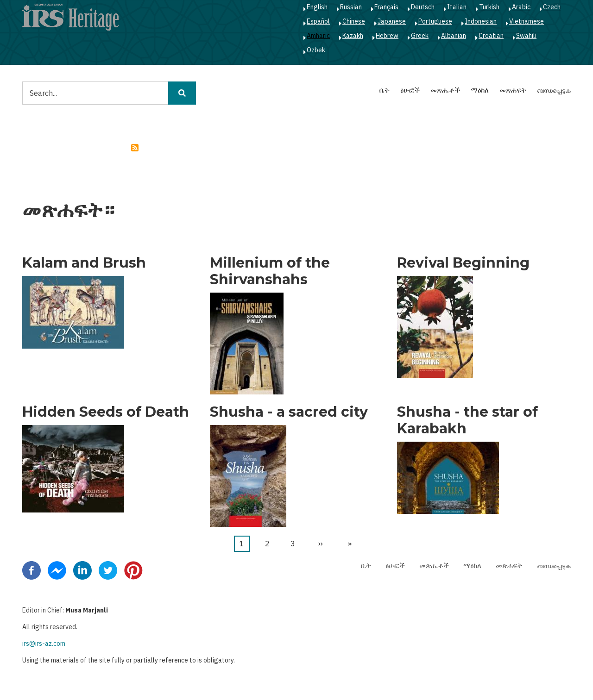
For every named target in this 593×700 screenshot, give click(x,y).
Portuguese (435, 21)
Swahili (526, 36)
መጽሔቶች (445, 90)
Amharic (318, 36)
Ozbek (316, 50)
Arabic (521, 7)
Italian (457, 7)
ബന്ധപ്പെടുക (554, 90)
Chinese (354, 21)
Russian (351, 7)
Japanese (392, 21)
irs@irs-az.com (44, 644)
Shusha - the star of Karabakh (467, 420)
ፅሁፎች (410, 90)
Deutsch (423, 7)
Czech (552, 7)
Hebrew (387, 36)
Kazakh (353, 36)
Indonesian (481, 21)
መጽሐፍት (513, 90)
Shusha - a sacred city (289, 412)
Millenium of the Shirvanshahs (270, 271)
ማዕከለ (480, 90)
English (317, 7)
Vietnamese (527, 21)
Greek (420, 36)
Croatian (491, 36)
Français (386, 7)
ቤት (385, 90)
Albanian (454, 36)
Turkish (489, 7)
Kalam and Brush (84, 263)
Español (318, 21)
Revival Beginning (463, 263)
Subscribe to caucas (135, 148)
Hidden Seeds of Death (106, 412)
